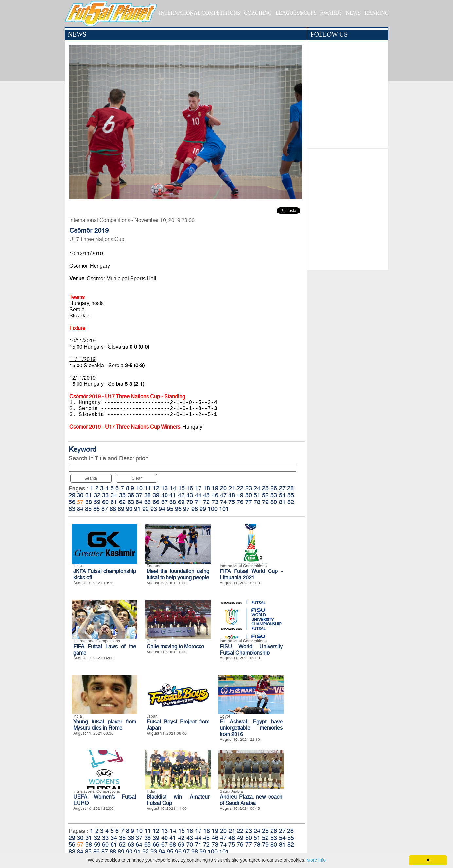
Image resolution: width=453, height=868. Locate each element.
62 (122, 502)
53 (274, 495)
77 (249, 502)
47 (223, 495)
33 (105, 495)
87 (105, 509)
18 (207, 488)
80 (274, 502)
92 (146, 509)
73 (215, 502)
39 (156, 495)
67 (165, 502)
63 (131, 502)
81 (282, 502)
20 (223, 488)
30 (80, 495)
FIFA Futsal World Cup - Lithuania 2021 (251, 574)
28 (290, 488)
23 (249, 488)
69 (181, 502)
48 (232, 495)
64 (139, 502)
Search (91, 478)
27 (282, 488)
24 (257, 488)
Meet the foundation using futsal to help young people (178, 574)
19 (215, 488)
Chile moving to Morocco (175, 647)
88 (113, 509)
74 (223, 502)
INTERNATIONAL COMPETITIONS (199, 13)
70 (190, 502)
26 (274, 488)
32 (97, 495)
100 (213, 509)
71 (198, 502)
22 (240, 488)
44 (198, 495)
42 (181, 495)
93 (154, 509)
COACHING (258, 13)
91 (137, 509)
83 (72, 509)
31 (89, 495)
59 (97, 502)
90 (129, 509)
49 (240, 495)
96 (178, 509)
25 (265, 488)
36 (131, 495)
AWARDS (331, 13)
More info (316, 860)
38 (148, 495)
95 (170, 509)
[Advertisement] (348, 208)
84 (80, 509)
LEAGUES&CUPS (296, 13)
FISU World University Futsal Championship (251, 650)
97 (186, 509)
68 (173, 502)
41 (173, 495)
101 (224, 509)
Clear (137, 478)
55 (291, 495)
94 (162, 509)
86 (96, 509)
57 (80, 502)
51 (257, 495)
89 (121, 509)
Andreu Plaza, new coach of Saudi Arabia (251, 800)
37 (139, 495)
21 (232, 488)
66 (156, 502)
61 (114, 502)
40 (165, 495)
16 (190, 488)
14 (173, 488)
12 (156, 488)
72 (206, 502)
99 (203, 509)
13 (165, 488)
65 (148, 502)
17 (198, 488)
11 (148, 488)
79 (265, 502)
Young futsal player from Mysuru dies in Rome (105, 725)
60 (105, 502)
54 (282, 495)
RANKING (377, 13)
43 (190, 495)
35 (122, 495)
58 (89, 502)
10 (139, 488)
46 (215, 495)
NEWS (353, 13)
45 (206, 495)
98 (195, 509)
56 (72, 502)
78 (257, 502)
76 (240, 502)
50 (249, 495)
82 (291, 502)
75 (232, 502)
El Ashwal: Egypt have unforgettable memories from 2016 (251, 728)
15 (182, 488)
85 (88, 509)
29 (72, 495)
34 (114, 495)
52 (265, 495)
